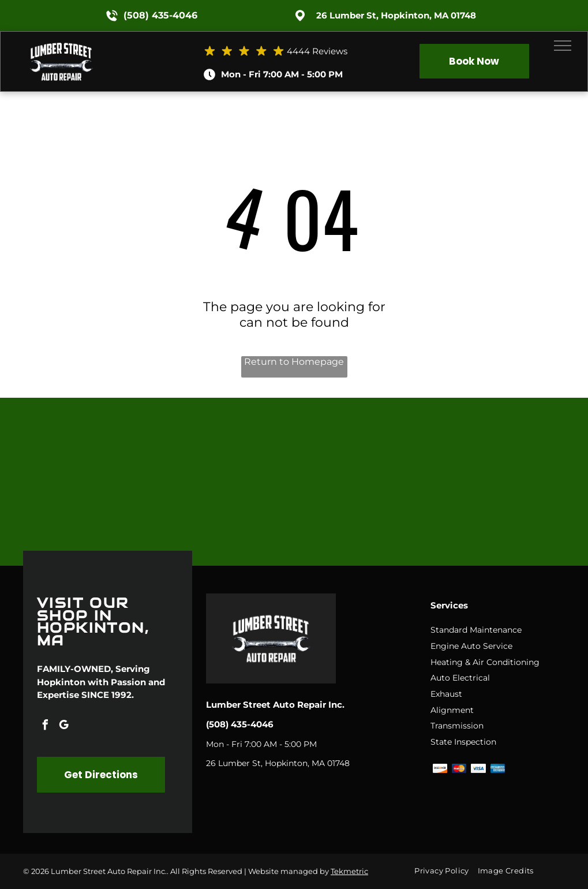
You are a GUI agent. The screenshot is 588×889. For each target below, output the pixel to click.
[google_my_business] (63, 726)
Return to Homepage (294, 362)
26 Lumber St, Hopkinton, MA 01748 (396, 15)
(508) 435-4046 (160, 15)
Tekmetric (349, 871)
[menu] (563, 46)
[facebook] (45, 726)
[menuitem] (446, 871)
